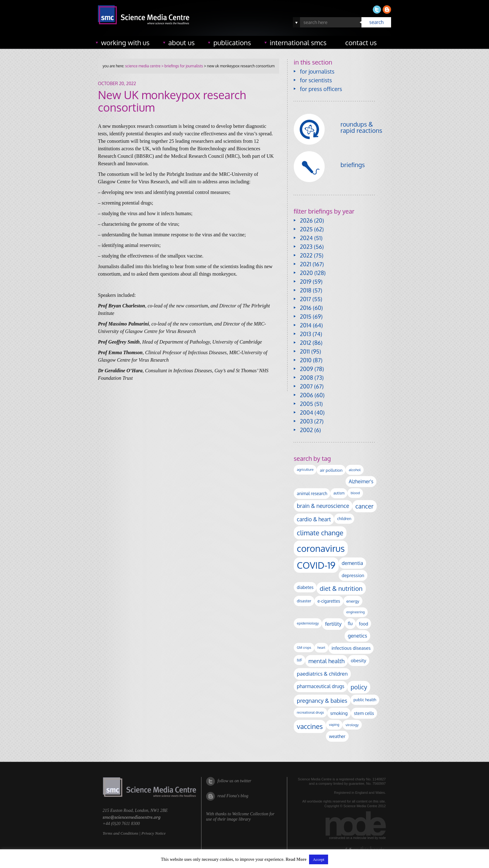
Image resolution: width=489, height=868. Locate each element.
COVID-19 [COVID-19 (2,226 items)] (316, 565)
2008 (307, 378)
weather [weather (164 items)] (337, 736)
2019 (306, 282)
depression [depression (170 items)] (353, 575)
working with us (125, 42)
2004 (307, 412)
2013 (306, 334)
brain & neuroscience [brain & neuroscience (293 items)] (323, 506)
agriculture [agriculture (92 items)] (305, 470)
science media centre (143, 66)
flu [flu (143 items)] (350, 623)
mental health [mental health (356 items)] (327, 661)
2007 (306, 386)
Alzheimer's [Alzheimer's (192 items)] (361, 481)
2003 (306, 421)
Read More (296, 859)
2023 (306, 247)
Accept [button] (319, 859)
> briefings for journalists (182, 66)
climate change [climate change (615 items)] (320, 533)
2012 (306, 343)
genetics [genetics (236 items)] (357, 636)
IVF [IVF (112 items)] (300, 660)
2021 (306, 264)
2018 (306, 290)
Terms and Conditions (120, 833)
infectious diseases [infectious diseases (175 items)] (351, 648)
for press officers (321, 89)
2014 (306, 325)
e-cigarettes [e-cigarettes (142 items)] (329, 601)
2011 (305, 351)
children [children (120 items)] (344, 518)
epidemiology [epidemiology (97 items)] (308, 623)
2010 (306, 360)
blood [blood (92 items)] (355, 493)
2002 (306, 430)
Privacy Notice (153, 833)
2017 (305, 299)
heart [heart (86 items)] (321, 648)
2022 (306, 255)
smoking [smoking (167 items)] (339, 713)
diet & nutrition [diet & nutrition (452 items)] (341, 588)
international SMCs (298, 42)
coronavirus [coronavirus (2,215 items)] (321, 548)
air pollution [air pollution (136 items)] (331, 470)
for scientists (316, 80)
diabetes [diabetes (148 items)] (305, 587)
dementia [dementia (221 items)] (353, 563)
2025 (306, 229)
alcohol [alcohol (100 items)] (355, 470)
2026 (306, 220)
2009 (307, 369)
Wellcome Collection (250, 814)
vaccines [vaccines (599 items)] (310, 726)
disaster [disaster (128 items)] (304, 601)
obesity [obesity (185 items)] (359, 660)
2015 (306, 316)
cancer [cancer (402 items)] (365, 506)
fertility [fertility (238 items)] (333, 624)
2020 (306, 273)
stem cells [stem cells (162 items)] (364, 713)
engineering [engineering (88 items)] (356, 612)
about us (182, 42)
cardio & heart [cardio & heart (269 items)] (314, 519)
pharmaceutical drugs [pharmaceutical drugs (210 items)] (321, 686)
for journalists (317, 71)
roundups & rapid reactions (361, 127)
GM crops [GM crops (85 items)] (304, 648)
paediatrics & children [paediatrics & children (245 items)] (322, 674)
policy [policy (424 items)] (359, 687)
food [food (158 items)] (364, 624)
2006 (307, 395)
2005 (307, 404)
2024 (306, 238)
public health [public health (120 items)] (365, 700)
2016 (306, 308)
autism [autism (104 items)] (339, 493)
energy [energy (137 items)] (353, 601)
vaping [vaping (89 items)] (334, 725)
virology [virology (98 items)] (352, 725)
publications (232, 42)
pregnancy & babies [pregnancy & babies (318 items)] (322, 700)
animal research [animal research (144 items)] (312, 493)
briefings (353, 165)
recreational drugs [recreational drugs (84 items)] (310, 712)
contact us (361, 42)
